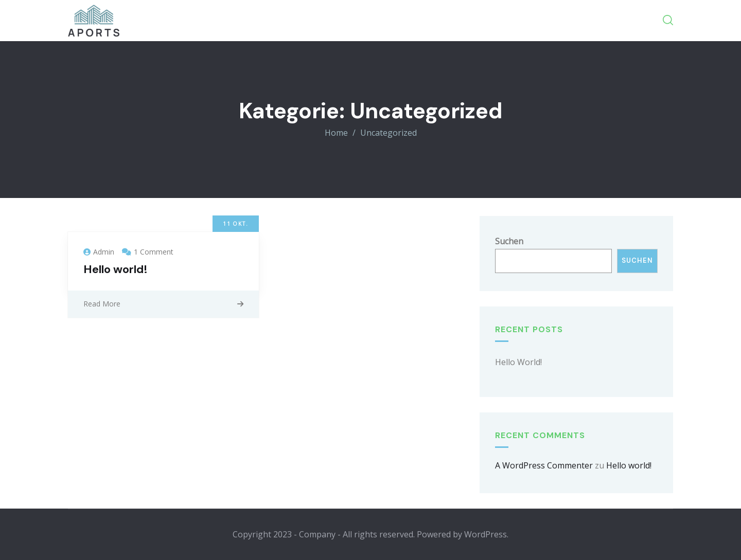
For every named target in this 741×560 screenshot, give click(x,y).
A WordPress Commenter (544, 465)
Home (336, 133)
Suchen (509, 241)
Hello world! (116, 269)
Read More (102, 304)
